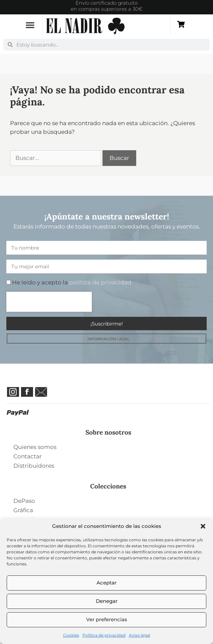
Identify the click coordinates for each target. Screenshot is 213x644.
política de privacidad (100, 282)
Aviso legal (140, 635)
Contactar (28, 456)
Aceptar (106, 583)
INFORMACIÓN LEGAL (109, 339)
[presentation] (49, 302)
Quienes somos (35, 447)
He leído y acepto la (72, 282)
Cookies (71, 635)
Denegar (107, 601)
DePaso (24, 501)
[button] (203, 526)
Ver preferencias (107, 619)
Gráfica (23, 510)
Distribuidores (34, 466)
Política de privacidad (104, 635)
